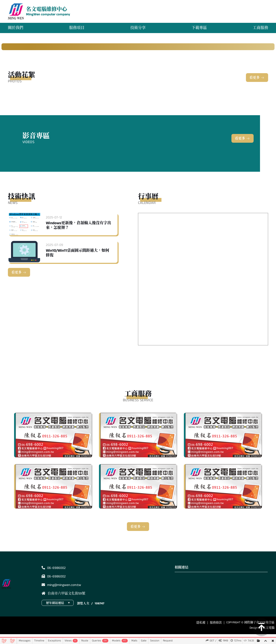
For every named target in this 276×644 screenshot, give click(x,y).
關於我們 (17, 30)
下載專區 (198, 30)
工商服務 (259, 30)
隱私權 (201, 626)
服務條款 (216, 626)
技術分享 (138, 30)
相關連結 (182, 571)
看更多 (254, 82)
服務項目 (78, 30)
